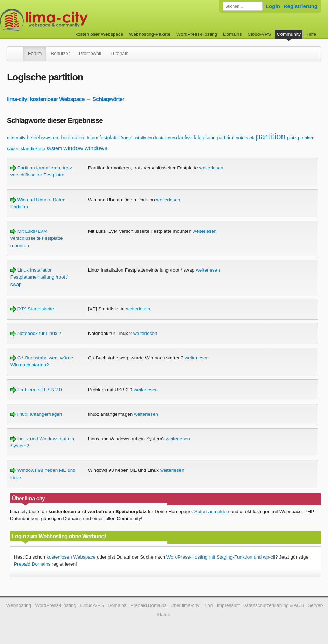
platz (292, 138)
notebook (245, 138)
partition (270, 136)
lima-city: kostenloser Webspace (46, 99)
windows (96, 148)
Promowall (90, 53)
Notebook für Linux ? (36, 333)
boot (66, 138)
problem (306, 138)
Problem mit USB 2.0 (36, 390)
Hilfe (311, 34)
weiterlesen (211, 168)
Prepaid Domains (32, 564)
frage (126, 138)
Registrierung (301, 6)
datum (92, 138)
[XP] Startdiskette (32, 309)
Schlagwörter (108, 99)
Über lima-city (185, 605)
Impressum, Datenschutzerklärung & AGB (260, 605)
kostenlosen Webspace (71, 557)
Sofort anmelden (212, 512)
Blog (208, 605)
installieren (166, 138)
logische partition (216, 138)
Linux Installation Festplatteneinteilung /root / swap (39, 277)
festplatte (109, 138)
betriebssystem (43, 138)
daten (78, 138)
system (54, 148)
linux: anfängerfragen (36, 414)
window (73, 148)
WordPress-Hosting (197, 34)
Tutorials (119, 53)
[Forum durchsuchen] (243, 6)
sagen (13, 149)
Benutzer (60, 53)
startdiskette (33, 149)
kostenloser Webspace (99, 34)
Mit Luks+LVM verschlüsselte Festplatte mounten (37, 238)
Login (273, 6)
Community (289, 34)
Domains (233, 34)
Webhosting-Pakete (150, 34)
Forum (35, 53)
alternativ (16, 138)
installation (143, 138)
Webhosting (19, 605)
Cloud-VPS (259, 34)
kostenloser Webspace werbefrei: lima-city (70, 20)
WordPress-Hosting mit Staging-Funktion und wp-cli (221, 557)
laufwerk (187, 138)
